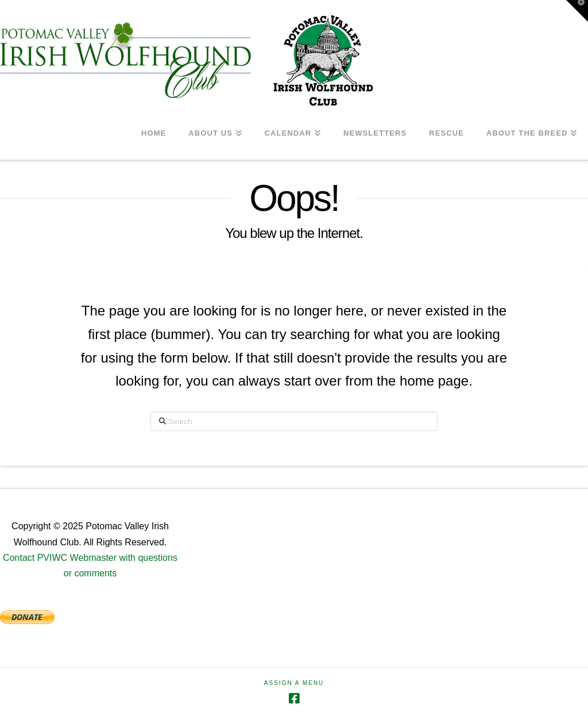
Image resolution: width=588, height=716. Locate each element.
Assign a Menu (294, 683)
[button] (577, 11)
